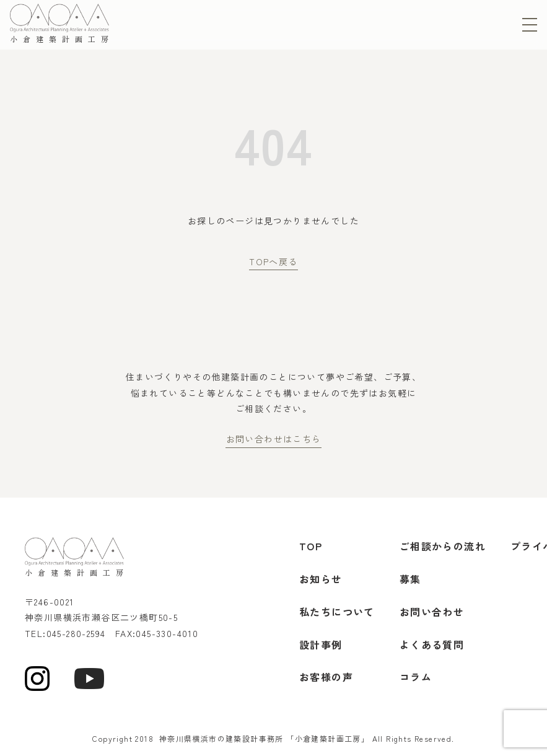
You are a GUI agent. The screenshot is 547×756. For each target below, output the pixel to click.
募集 (410, 579)
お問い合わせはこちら (274, 439)
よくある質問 (432, 644)
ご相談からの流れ (443, 546)
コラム (416, 677)
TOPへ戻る (273, 262)
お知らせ (321, 579)
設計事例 (321, 644)
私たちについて (337, 612)
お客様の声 (326, 677)
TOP (311, 546)
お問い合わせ (432, 612)
